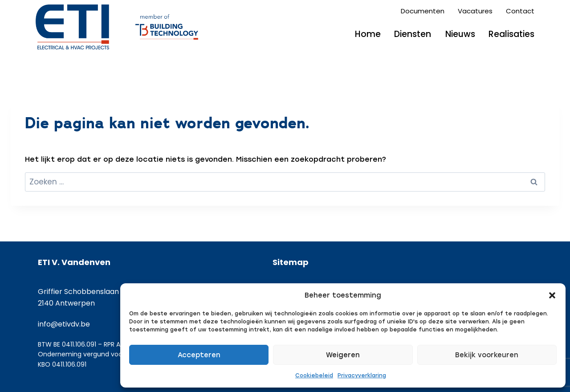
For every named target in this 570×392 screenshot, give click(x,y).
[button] (552, 295)
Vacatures (475, 11)
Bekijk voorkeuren (487, 355)
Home (368, 34)
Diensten (413, 34)
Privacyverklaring (362, 376)
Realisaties (511, 34)
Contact (520, 11)
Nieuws (460, 34)
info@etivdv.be (64, 324)
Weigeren (343, 355)
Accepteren (199, 355)
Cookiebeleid (314, 376)
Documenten (423, 11)
